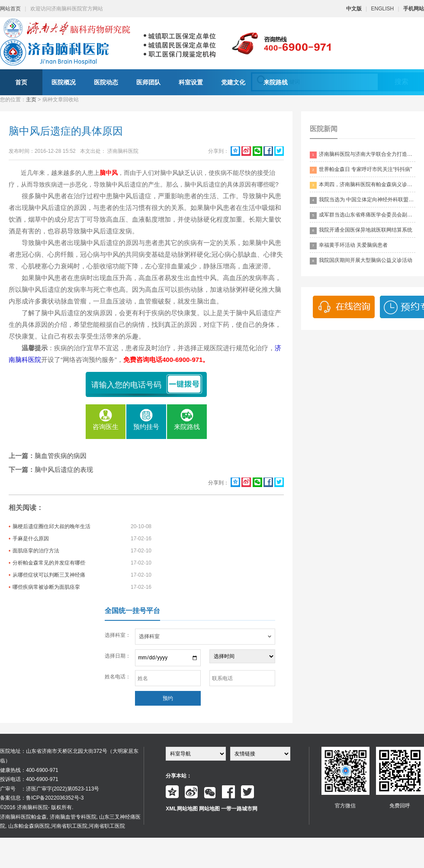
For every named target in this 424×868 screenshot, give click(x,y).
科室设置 (191, 82)
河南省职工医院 (69, 826)
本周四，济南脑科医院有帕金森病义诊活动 (363, 185)
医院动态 (106, 82)
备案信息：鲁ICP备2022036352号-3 (42, 798)
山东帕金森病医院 (29, 826)
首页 (21, 82)
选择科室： (118, 635)
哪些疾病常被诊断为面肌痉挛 (46, 587)
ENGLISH (383, 9)
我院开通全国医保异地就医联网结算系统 (361, 231)
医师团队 (148, 82)
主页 (31, 100)
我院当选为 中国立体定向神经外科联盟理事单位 (363, 200)
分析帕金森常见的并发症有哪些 (49, 563)
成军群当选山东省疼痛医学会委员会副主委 (363, 215)
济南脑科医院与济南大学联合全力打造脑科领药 (363, 155)
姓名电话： (118, 677)
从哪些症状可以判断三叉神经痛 (49, 575)
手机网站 (414, 9)
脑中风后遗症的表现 (64, 469)
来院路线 (276, 82)
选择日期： (118, 656)
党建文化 (233, 82)
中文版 (354, 9)
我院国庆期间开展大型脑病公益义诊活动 (361, 261)
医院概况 (64, 82)
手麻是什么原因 (31, 539)
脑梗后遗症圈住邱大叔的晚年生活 (51, 526)
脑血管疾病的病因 (61, 456)
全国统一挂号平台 (132, 611)
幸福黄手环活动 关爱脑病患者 (349, 246)
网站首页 (10, 9)
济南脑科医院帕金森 (23, 817)
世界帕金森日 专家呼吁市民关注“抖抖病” (361, 170)
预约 (168, 698)
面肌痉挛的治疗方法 (36, 551)
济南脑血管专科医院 (73, 817)
